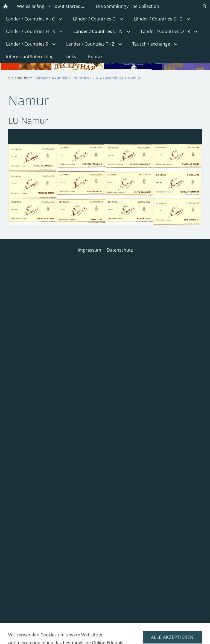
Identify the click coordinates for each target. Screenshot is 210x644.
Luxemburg (113, 78)
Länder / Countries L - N (77, 78)
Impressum (89, 250)
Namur (134, 78)
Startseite (42, 78)
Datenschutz (120, 250)
